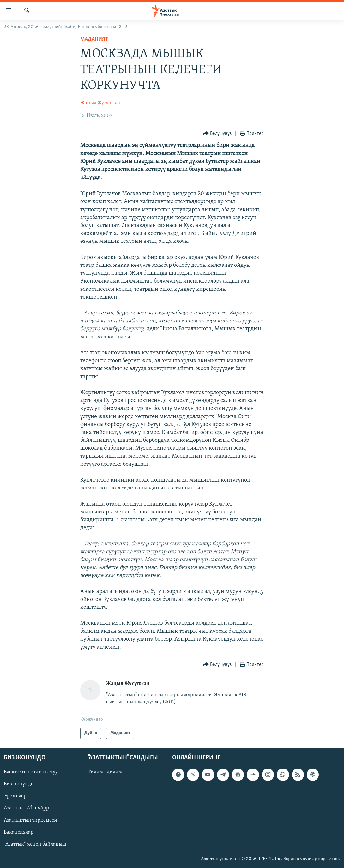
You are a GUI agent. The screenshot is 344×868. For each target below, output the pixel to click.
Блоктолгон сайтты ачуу (31, 772)
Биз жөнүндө (19, 784)
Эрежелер (15, 796)
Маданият (94, 39)
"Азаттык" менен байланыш (35, 844)
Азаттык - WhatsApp (26, 808)
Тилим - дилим (105, 772)
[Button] (217, 134)
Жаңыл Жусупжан (100, 103)
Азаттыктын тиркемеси (30, 820)
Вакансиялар (19, 832)
